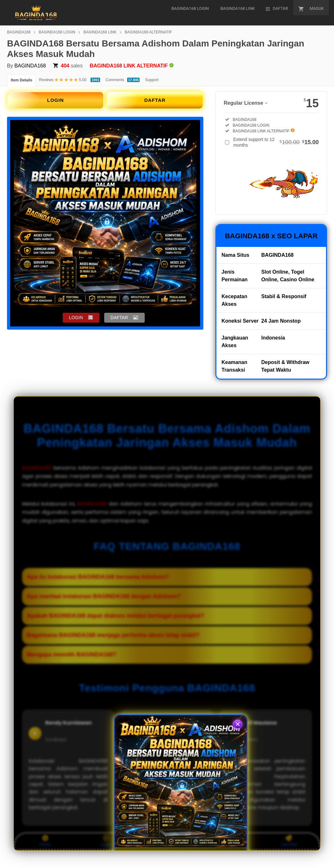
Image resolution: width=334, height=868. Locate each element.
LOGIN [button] (76, 318)
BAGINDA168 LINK (100, 32)
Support (152, 80)
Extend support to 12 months (276, 142)
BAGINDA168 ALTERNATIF (148, 32)
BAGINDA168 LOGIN (57, 32)
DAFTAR (155, 100)
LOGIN (56, 100)
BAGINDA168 (19, 32)
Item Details (22, 80)
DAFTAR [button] (119, 318)
